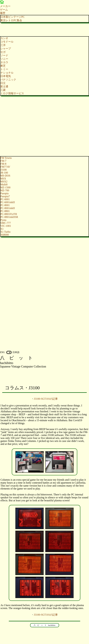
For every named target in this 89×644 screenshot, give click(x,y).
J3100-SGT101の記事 (46, 399)
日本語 (16, 352)
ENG (2, 352)
